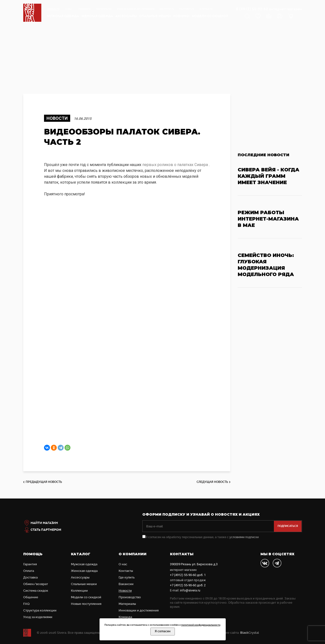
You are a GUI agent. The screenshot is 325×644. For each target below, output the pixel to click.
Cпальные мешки (155, 16)
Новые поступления (86, 604)
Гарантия (30, 564)
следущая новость (212, 482)
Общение (84, 9)
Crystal (250, 633)
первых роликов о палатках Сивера (175, 165)
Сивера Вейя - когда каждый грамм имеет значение (269, 176)
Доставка (30, 577)
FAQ (26, 604)
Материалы (104, 9)
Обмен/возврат (36, 584)
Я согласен (163, 631)
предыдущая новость (44, 482)
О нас (69, 9)
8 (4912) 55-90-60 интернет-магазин (269, 9)
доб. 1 (188, 575)
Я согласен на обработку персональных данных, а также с (201, 537)
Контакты (206, 9)
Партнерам (187, 9)
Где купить (167, 9)
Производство (130, 597)
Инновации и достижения (136, 9)
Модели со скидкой (210, 16)
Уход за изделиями (38, 617)
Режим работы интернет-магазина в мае (268, 219)
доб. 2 (188, 585)
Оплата (29, 571)
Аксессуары (126, 16)
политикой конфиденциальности (201, 625)
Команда (125, 617)
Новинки (181, 16)
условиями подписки (244, 537)
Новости (53, 9)
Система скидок (36, 591)
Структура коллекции (40, 610)
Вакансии (126, 584)
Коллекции (79, 591)
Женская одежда (97, 16)
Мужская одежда (63, 16)
